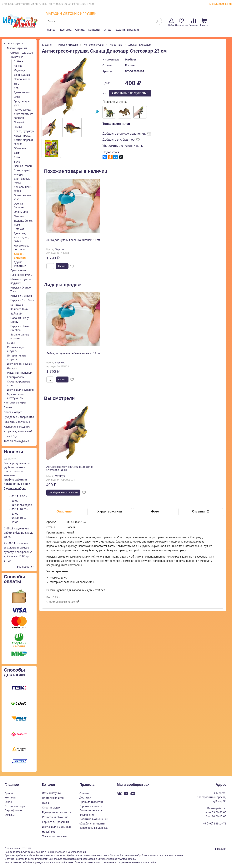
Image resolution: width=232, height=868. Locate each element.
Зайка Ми (16, 314)
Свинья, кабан (23, 166)
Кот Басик (17, 305)
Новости (14, 452)
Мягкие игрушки (17, 48)
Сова (17, 97)
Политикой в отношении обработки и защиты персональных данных (146, 855)
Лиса (17, 157)
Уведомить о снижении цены (123, 146)
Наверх (221, 849)
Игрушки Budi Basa (22, 300)
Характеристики (110, 511)
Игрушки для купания (20, 390)
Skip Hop (60, 249)
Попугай (19, 122)
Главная (51, 30)
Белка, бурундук (24, 131)
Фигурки (12, 368)
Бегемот (19, 229)
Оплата (80, 30)
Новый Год (10, 436)
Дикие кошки (22, 92)
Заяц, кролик (22, 75)
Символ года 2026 (22, 53)
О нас (107, 30)
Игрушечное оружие (20, 364)
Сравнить (193, 22)
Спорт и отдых (13, 412)
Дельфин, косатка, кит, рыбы (22, 237)
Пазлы (8, 407)
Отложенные (182, 22)
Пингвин (19, 216)
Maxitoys (131, 60)
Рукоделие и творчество (19, 417)
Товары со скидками (16, 441)
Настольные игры (15, 403)
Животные (17, 57)
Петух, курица (23, 110)
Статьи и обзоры (15, 806)
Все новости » (26, 567)
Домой (9, 793)
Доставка (66, 30)
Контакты (94, 30)
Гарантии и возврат (127, 30)
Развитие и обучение (17, 422)
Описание (64, 511)
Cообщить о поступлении (130, 93)
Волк (17, 162)
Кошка (18, 66)
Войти (171, 22)
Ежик (17, 153)
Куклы (11, 343)
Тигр (17, 84)
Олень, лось (22, 212)
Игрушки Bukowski (22, 296)
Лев (16, 88)
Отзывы (10, 815)
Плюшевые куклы (21, 275)
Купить (62, 266)
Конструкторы (16, 377)
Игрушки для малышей (18, 431)
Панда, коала (22, 79)
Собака (18, 61)
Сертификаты (13, 810)
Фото (155, 511)
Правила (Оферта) (91, 802)
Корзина (204, 22)
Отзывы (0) (201, 511)
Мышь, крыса (22, 136)
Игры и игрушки (13, 43)
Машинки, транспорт (20, 373)
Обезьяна (20, 148)
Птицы (18, 127)
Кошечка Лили (19, 309)
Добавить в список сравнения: (124, 134)
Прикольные (18, 270)
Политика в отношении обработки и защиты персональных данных (94, 823)
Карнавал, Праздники (17, 427)
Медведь (19, 70)
